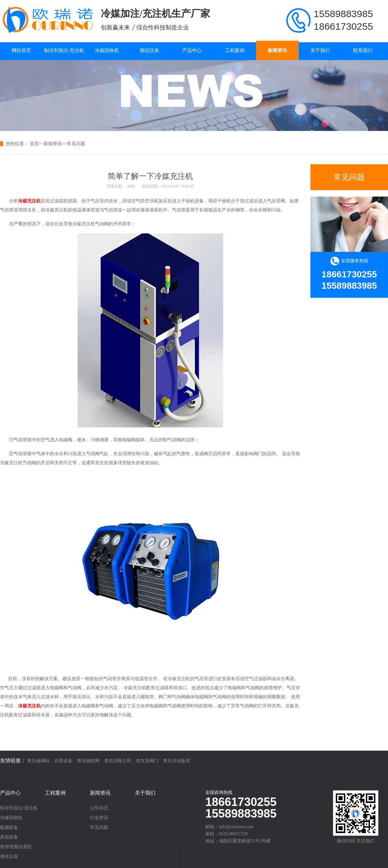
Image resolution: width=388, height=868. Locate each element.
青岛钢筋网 (88, 761)
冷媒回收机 (107, 50)
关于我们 (320, 50)
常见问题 (76, 144)
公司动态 (99, 808)
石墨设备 (63, 761)
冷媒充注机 (29, 201)
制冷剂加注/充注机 (64, 50)
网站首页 (21, 50)
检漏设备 (9, 828)
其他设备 (9, 837)
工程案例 (235, 50)
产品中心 (192, 50)
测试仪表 (149, 50)
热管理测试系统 (16, 847)
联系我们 (363, 50)
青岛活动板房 (177, 761)
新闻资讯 (277, 50)
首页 (34, 144)
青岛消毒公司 (118, 761)
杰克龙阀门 (147, 761)
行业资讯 (99, 818)
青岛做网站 (38, 761)
